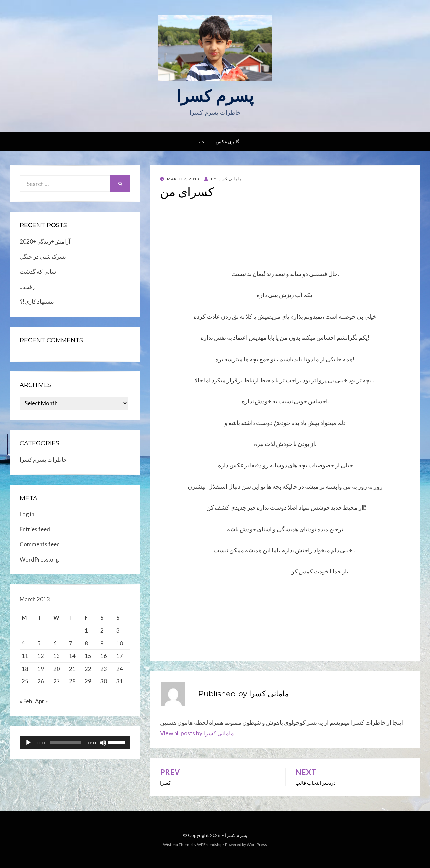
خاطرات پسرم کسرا (43, 459)
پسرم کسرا (215, 96)
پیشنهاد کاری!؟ (37, 302)
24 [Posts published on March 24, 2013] (120, 669)
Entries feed (35, 529)
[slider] (66, 745)
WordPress (257, 844)
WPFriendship (210, 844)
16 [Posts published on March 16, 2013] (104, 656)
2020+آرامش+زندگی (45, 242)
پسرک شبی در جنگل (43, 256)
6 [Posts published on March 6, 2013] (55, 643)
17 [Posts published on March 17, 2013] (120, 656)
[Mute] (103, 745)
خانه (200, 141)
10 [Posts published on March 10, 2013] (120, 643)
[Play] (28, 745)
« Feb (26, 703)
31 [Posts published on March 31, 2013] (120, 681)
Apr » (41, 703)
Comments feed (40, 544)
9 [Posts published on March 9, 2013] (102, 643)
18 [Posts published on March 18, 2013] (25, 669)
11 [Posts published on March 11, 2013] (25, 656)
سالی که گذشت (38, 272)
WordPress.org (39, 559)
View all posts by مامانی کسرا (197, 733)
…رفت (27, 287)
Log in (27, 514)
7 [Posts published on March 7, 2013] (71, 643)
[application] (75, 745)
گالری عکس (228, 141)
